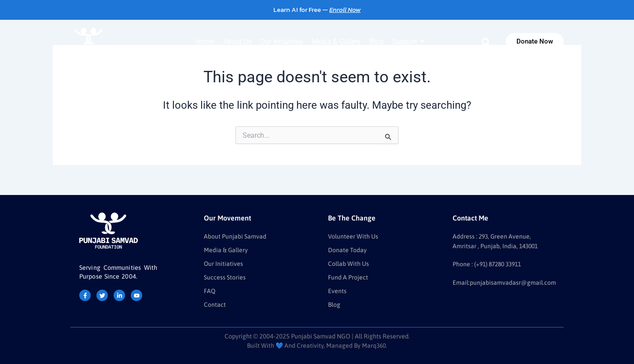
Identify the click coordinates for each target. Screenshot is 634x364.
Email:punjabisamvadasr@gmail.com (504, 281)
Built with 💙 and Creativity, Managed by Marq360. (317, 346)
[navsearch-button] (486, 42)
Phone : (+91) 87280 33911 (489, 263)
